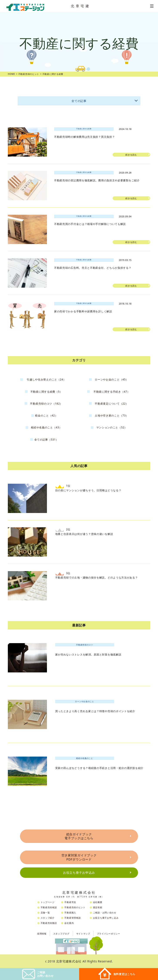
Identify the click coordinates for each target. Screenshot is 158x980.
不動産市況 (70, 902)
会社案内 (69, 923)
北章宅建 (81, 6)
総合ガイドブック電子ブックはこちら (79, 836)
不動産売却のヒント (75, 907)
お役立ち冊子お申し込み (106, 918)
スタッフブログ (61, 934)
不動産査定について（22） (112, 404)
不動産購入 (70, 913)
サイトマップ (83, 934)
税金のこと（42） (46, 415)
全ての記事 (105, 100)
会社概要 (98, 902)
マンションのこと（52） (112, 427)
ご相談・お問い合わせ (105, 913)
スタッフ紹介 (48, 918)
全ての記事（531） (47, 440)
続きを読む (131, 155)
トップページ (48, 902)
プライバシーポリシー (109, 934)
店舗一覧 (45, 913)
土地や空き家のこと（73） (112, 415)
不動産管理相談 (72, 918)
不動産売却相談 (49, 907)
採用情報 (42, 934)
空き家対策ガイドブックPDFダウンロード (79, 857)
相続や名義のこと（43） (46, 427)
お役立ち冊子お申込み (79, 873)
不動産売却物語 (49, 923)
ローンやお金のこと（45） (112, 379)
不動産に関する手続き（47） (112, 392)
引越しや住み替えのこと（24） (46, 379)
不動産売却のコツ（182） (46, 404)
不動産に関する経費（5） (46, 392)
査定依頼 (98, 907)
